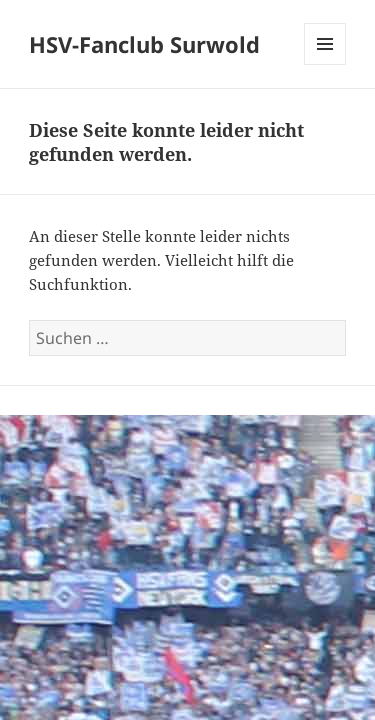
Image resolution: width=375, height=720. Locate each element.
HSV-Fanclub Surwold (144, 44)
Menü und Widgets (325, 64)
